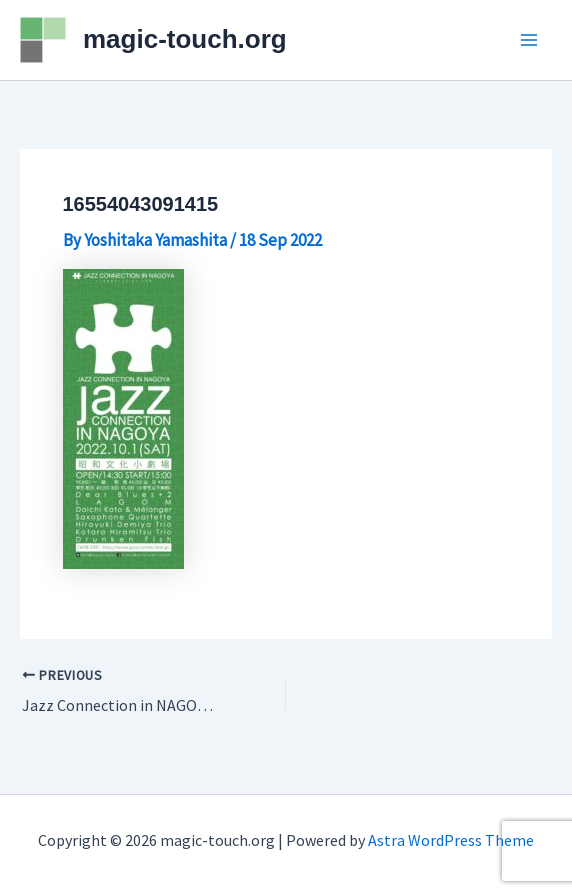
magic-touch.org (185, 39)
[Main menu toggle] (530, 40)
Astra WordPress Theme (451, 840)
